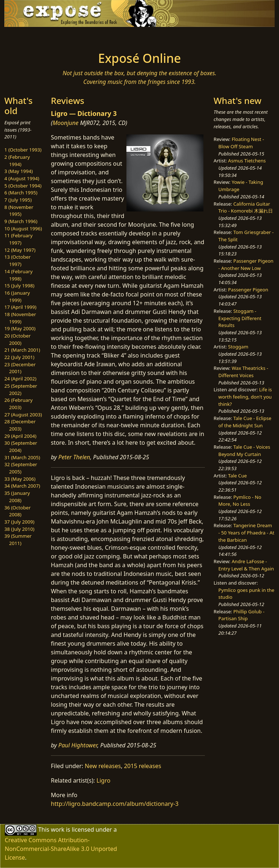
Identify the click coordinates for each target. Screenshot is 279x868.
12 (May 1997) (20, 250)
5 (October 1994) (23, 186)
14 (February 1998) (19, 275)
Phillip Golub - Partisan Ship (241, 615)
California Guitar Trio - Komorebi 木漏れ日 (246, 207)
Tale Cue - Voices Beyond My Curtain (244, 451)
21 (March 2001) (22, 350)
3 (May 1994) (19, 171)
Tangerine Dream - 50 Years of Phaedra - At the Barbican (246, 532)
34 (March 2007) (22, 486)
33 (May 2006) (20, 479)
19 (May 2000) (20, 328)
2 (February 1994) (17, 161)
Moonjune (66, 123)
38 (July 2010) (19, 529)
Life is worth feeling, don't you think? (245, 397)
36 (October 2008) (17, 511)
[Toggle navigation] (28, 37)
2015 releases (143, 766)
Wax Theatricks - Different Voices (243, 372)
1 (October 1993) (23, 150)
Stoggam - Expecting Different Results (240, 318)
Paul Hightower (78, 745)
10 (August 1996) (23, 229)
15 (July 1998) (19, 286)
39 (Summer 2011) (18, 540)
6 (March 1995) (21, 193)
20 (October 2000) (17, 339)
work (58, 829)
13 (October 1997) (17, 261)
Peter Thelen (74, 457)
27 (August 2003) (23, 415)
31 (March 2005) (22, 457)
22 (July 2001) (19, 357)
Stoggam (238, 347)
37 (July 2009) (19, 522)
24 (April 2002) (20, 379)
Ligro (104, 780)
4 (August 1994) (22, 178)
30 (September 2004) (21, 447)
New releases (103, 766)
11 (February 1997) (19, 239)
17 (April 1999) (20, 307)
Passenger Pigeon (248, 290)
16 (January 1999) (17, 296)
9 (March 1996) (21, 221)
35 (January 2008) (17, 497)
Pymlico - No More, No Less (240, 501)
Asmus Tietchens (247, 161)
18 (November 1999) (20, 318)
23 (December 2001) (20, 368)
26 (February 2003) (19, 404)
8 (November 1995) (19, 211)
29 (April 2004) (20, 436)
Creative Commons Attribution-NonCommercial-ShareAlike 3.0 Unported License (61, 849)
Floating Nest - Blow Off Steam (241, 143)
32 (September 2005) (21, 468)
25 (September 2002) (21, 389)
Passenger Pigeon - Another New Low (246, 265)
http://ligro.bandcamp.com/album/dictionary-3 (115, 804)
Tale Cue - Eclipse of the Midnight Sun (245, 422)
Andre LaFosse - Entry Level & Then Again (246, 565)
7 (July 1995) (18, 200)
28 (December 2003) (20, 425)
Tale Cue (238, 476)
